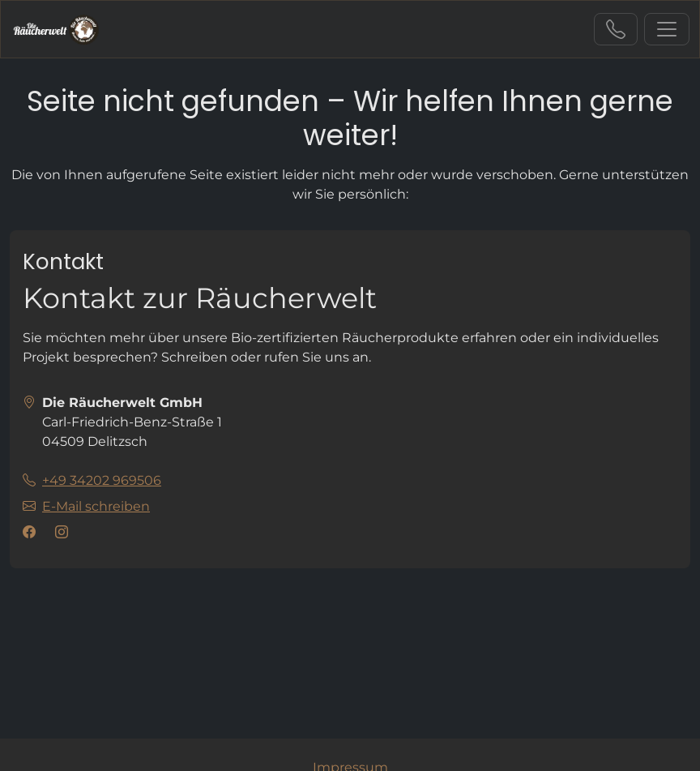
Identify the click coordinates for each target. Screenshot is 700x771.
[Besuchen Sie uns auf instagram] (65, 533)
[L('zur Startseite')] (56, 29)
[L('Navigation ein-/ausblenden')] (667, 29)
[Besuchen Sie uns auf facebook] (32, 533)
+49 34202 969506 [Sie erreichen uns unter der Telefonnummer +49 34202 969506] (616, 29)
